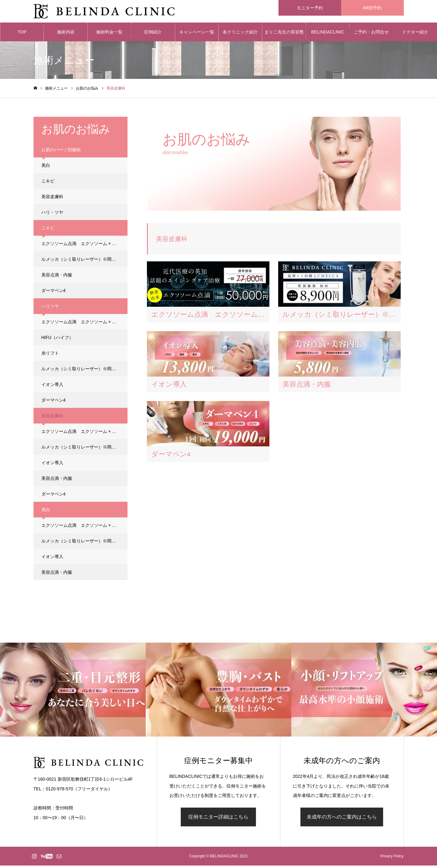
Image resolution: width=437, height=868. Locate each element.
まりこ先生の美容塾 (284, 34)
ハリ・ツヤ (52, 215)
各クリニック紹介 (240, 34)
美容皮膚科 (52, 199)
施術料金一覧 (109, 34)
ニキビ (48, 183)
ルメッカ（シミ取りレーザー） (84, 262)
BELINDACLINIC (328, 34)
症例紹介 (153, 34)
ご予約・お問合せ (371, 34)
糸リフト (50, 356)
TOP (22, 34)
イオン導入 (52, 387)
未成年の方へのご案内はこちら (342, 819)
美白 (46, 168)
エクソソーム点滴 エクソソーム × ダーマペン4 (84, 246)
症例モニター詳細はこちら (218, 819)
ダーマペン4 (54, 293)
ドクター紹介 (415, 34)
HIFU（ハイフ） (57, 340)
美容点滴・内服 (57, 277)
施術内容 (66, 34)
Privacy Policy (392, 859)
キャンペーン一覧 (197, 34)
